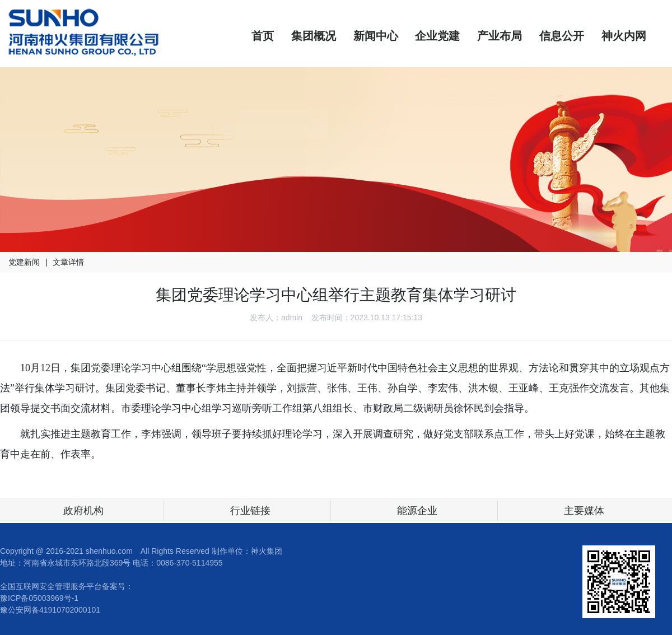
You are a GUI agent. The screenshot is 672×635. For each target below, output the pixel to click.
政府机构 (83, 511)
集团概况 (314, 36)
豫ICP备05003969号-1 (39, 598)
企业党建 (437, 36)
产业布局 (500, 36)
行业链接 (250, 511)
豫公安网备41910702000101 (50, 610)
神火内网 (624, 36)
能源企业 (417, 511)
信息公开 (562, 36)
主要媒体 (584, 511)
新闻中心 (376, 36)
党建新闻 (24, 262)
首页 (263, 36)
